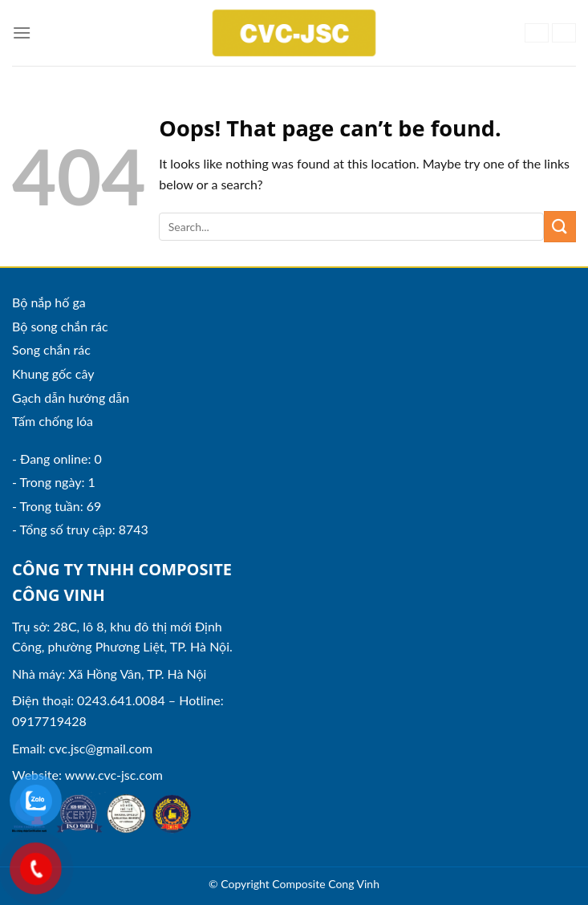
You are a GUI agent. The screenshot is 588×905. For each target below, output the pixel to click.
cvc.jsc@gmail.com (101, 748)
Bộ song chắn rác (60, 326)
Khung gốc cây (53, 373)
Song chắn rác (51, 349)
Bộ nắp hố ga (49, 302)
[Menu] (22, 32)
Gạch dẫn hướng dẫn (71, 398)
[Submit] (560, 227)
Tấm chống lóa (53, 421)
